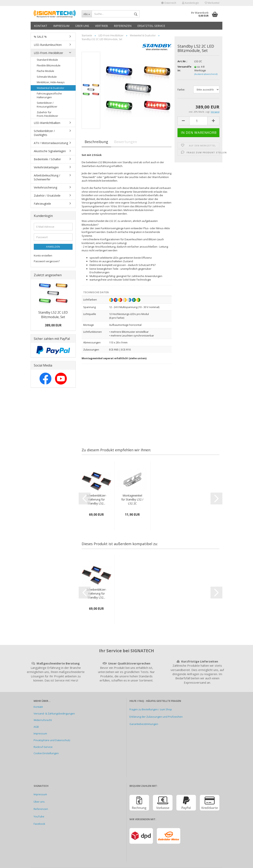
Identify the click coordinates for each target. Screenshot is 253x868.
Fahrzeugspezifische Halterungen (49, 95)
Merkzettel (212, 3)
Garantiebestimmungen (144, 724)
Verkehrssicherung (45, 187)
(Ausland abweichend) (206, 74)
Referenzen (123, 26)
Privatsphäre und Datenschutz (52, 740)
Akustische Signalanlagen (50, 151)
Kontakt (41, 26)
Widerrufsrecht (43, 720)
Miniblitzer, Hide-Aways (51, 82)
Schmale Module (47, 77)
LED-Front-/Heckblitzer (48, 53)
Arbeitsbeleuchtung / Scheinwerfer (47, 177)
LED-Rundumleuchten (48, 45)
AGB (36, 727)
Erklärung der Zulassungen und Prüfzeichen (156, 717)
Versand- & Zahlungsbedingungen (54, 713)
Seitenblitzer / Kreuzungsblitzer (47, 105)
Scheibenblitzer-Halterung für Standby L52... (96, 499)
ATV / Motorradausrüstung (51, 143)
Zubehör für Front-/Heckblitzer (47, 114)
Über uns (82, 26)
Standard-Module (47, 60)
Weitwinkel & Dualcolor (51, 88)
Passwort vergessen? (47, 261)
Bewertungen (126, 142)
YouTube (39, 816)
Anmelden (53, 247)
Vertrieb (101, 26)
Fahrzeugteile (42, 204)
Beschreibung (96, 142)
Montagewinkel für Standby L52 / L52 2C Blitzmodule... (132, 500)
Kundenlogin (190, 3)
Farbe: (181, 90)
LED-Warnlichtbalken (47, 123)
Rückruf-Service (43, 747)
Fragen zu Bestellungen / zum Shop (151, 709)
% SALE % (40, 37)
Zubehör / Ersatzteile (47, 196)
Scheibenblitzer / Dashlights (44, 133)
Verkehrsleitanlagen (46, 167)
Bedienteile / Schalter (47, 159)
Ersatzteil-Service (151, 26)
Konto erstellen (43, 255)
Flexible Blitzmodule (49, 65)
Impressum (61, 26)
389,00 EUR (53, 325)
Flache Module (45, 71)
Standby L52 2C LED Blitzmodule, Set (53, 315)
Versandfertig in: (183, 68)
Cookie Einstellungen (46, 753)
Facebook (39, 824)
